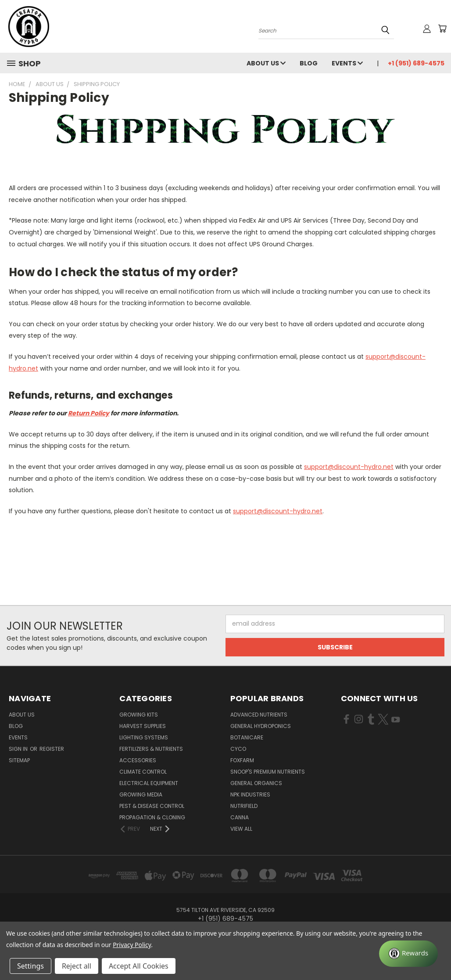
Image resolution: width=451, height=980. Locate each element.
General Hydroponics (261, 726)
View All (241, 829)
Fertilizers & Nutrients (151, 749)
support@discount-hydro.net (349, 467)
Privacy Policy (132, 945)
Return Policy (89, 413)
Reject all (77, 966)
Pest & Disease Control (152, 806)
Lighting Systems (144, 737)
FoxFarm (242, 760)
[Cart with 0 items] (442, 29)
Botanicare (247, 737)
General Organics (256, 783)
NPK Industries (250, 794)
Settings (30, 966)
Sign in (19, 749)
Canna (240, 817)
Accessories (138, 760)
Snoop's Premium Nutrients (268, 772)
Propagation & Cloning (152, 817)
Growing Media (141, 794)
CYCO (238, 749)
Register (52, 749)
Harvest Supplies (143, 726)
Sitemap (19, 760)
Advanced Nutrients (259, 715)
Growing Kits (139, 715)
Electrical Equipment (149, 783)
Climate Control (143, 772)
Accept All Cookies (139, 966)
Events (347, 63)
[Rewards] (408, 954)
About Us (266, 63)
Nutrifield (244, 806)
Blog (309, 63)
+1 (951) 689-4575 (416, 63)
